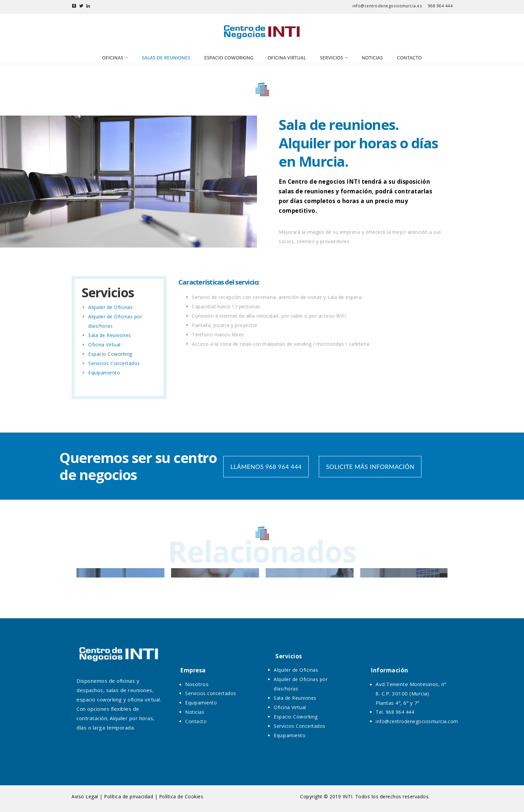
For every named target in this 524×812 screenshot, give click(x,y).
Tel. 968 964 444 (395, 712)
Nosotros (197, 684)
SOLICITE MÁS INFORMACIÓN (370, 467)
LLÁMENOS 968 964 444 (266, 467)
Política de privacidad (128, 796)
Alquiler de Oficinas (110, 307)
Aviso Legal (85, 796)
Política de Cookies (181, 796)
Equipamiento (104, 373)
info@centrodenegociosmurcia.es (387, 6)
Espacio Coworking (110, 354)
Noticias (195, 712)
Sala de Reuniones (110, 335)
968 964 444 (440, 6)
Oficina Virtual (104, 345)
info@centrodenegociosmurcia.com (417, 721)
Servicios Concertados (114, 363)
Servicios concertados (211, 693)
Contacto (196, 721)
